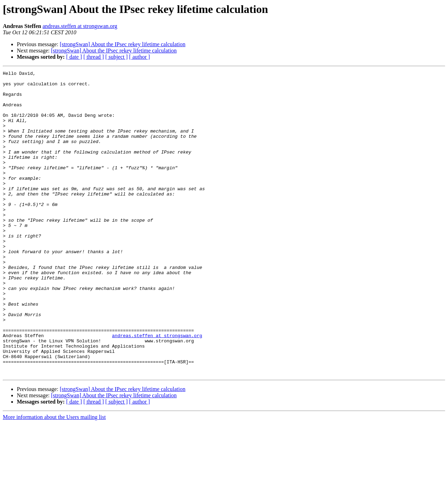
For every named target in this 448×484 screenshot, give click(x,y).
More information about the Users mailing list (54, 478)
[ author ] (140, 57)
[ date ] (74, 57)
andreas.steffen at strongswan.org (80, 26)
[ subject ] (117, 57)
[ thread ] (94, 57)
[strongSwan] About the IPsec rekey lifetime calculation (123, 44)
